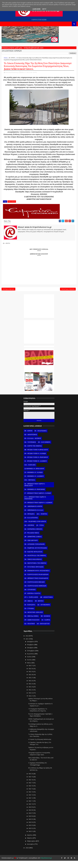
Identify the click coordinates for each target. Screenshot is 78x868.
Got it (44, 9)
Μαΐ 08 (31, 817)
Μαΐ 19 (31, 784)
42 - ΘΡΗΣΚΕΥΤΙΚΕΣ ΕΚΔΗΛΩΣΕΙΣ (36, 586)
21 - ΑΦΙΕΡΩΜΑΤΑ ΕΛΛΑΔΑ (34, 517)
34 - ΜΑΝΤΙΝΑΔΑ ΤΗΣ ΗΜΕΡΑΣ (35, 563)
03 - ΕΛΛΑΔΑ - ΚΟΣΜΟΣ (33, 446)
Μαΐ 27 (31, 685)
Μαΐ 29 (31, 679)
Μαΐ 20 (31, 781)
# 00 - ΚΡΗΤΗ (12, 207)
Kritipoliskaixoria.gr (46, 865)
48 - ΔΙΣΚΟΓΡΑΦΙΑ (47, 604)
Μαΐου (29, 670)
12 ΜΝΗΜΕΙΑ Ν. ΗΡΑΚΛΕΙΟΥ (34, 476)
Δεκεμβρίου (31, 649)
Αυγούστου (31, 661)
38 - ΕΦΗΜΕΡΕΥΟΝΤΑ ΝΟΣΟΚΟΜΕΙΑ (37, 578)
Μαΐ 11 (31, 808)
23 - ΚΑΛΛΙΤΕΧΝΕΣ (31, 525)
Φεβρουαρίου (31, 848)
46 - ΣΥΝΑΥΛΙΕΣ (30, 597)
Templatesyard (23, 865)
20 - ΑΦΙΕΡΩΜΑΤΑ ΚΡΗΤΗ (33, 514)
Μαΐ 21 (31, 703)
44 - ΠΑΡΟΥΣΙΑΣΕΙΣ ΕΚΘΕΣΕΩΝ (35, 593)
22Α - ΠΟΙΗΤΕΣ (42, 521)
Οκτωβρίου (31, 655)
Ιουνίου (30, 667)
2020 (27, 855)
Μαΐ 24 (31, 694)
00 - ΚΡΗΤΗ (12, 58)
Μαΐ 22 (31, 700)
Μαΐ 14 (31, 799)
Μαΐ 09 (31, 814)
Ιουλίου (30, 664)
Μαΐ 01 (31, 839)
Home (6, 58)
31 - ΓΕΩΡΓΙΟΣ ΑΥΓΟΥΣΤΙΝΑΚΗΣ (36, 555)
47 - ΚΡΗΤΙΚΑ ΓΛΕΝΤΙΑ (32, 601)
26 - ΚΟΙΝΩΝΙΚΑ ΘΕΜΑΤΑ (33, 536)
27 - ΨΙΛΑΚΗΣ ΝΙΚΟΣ (32, 540)
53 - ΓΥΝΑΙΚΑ (29, 616)
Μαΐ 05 (31, 826)
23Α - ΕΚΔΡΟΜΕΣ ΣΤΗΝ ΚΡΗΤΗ (35, 529)
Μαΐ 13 (31, 802)
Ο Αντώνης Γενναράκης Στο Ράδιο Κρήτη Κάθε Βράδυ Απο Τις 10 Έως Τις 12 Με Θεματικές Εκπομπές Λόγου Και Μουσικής (39, 375)
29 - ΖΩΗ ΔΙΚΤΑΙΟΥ (31, 548)
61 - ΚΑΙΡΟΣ (46, 627)
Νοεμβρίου (31, 652)
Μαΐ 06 (31, 823)
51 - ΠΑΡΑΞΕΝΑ (30, 612)
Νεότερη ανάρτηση (8, 296)
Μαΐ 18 (31, 787)
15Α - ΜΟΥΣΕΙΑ (30, 487)
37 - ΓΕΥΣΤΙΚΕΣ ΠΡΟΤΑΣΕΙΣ (34, 574)
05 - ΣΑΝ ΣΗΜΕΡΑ (44, 449)
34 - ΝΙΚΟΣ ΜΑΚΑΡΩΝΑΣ (33, 567)
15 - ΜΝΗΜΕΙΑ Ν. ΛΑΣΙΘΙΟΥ (34, 484)
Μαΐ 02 (31, 836)
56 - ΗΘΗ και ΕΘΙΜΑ (31, 623)
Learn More (36, 9)
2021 (27, 646)
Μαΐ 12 (31, 805)
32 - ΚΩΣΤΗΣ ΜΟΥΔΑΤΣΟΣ (33, 559)
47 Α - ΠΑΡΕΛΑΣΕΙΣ (31, 604)
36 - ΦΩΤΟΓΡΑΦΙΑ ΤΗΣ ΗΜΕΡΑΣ (35, 570)
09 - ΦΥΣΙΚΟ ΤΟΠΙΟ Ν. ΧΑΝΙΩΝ (35, 461)
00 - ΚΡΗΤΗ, (34, 78)
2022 (27, 643)
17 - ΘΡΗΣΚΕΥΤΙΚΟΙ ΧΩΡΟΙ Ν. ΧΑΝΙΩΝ (38, 500)
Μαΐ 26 (31, 688)
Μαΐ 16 (31, 793)
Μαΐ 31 (31, 673)
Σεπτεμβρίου (31, 658)
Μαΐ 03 (31, 833)
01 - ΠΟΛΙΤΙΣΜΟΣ (41, 438)
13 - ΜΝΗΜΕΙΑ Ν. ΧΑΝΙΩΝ (34, 480)
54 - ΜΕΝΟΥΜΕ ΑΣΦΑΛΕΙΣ (34, 620)
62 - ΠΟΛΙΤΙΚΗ (30, 631)
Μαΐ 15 (31, 796)
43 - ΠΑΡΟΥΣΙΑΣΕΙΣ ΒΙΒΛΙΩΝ (35, 589)
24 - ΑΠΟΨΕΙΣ (29, 533)
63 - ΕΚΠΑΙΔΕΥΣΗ (43, 631)
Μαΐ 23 (31, 697)
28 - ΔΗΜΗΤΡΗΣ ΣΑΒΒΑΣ (33, 544)
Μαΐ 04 (31, 829)
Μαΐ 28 (31, 682)
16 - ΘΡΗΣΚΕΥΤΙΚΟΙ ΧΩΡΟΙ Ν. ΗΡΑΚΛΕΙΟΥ (35, 492)
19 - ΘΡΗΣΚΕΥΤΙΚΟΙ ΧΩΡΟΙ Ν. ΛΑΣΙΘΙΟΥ (38, 510)
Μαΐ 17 (31, 790)
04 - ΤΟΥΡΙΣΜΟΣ (30, 449)
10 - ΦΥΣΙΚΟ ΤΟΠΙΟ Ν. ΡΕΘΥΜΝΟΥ (36, 465)
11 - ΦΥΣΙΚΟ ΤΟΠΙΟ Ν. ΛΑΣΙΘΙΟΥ (36, 468)
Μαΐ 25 (31, 691)
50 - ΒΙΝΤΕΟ (39, 608)
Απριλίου (30, 842)
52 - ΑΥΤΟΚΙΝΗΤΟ (44, 612)
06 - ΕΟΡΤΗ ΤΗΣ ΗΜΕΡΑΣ (33, 453)
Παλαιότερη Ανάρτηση (68, 296)
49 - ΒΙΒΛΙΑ (29, 608)
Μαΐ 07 (31, 820)
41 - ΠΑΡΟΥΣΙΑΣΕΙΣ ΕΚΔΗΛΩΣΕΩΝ (36, 582)
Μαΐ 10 (31, 811)
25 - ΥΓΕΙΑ (40, 533)
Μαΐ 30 (31, 676)
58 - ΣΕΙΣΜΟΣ (45, 623)
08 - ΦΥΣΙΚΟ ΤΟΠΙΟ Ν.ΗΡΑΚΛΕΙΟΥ (36, 457)
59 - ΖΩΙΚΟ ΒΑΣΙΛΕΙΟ (32, 627)
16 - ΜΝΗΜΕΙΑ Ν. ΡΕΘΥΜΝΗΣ (35, 497)
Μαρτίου (30, 845)
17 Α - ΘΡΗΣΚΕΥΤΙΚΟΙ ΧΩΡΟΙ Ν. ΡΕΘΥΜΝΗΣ (35, 505)
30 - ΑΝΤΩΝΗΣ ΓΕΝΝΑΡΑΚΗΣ (35, 552)
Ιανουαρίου (31, 851)
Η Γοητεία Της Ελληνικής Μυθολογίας (40, 747)
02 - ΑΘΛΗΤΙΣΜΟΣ (31, 442)
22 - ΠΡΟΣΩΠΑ (29, 521)
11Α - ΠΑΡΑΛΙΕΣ (30, 472)
